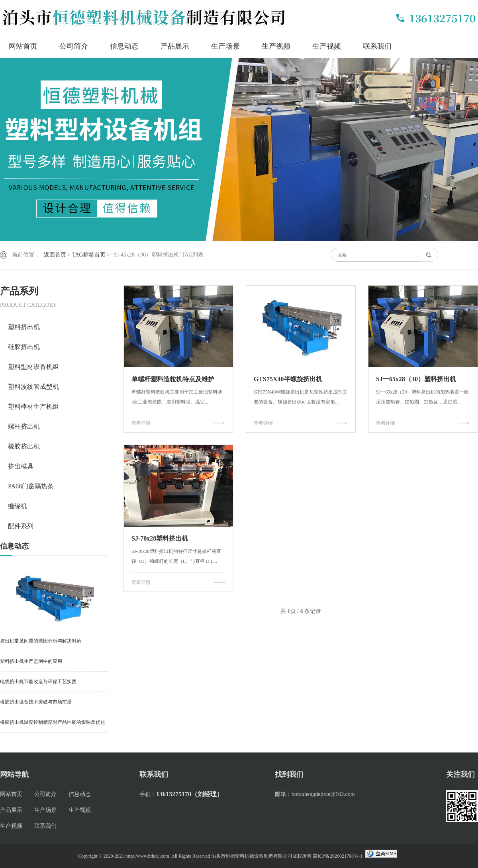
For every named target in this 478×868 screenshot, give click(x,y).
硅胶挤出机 (24, 347)
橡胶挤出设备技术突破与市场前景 (36, 702)
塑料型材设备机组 (33, 367)
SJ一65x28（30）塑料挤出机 (416, 379)
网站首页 (23, 46)
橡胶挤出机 (24, 446)
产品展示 (175, 46)
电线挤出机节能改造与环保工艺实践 (38, 682)
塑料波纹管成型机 (33, 387)
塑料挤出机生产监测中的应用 (31, 661)
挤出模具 (21, 466)
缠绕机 (18, 506)
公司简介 (74, 46)
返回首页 (55, 255)
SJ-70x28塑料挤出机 (160, 538)
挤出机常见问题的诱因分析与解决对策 (41, 641)
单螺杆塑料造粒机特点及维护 (173, 379)
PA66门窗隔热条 (31, 486)
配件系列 (21, 526)
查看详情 (141, 423)
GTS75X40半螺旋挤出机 (288, 379)
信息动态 (124, 46)
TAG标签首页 (89, 255)
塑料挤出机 (24, 327)
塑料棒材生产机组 (33, 407)
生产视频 (276, 46)
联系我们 (377, 46)
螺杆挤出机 (24, 426)
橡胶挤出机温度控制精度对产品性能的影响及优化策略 (53, 726)
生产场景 (225, 46)
